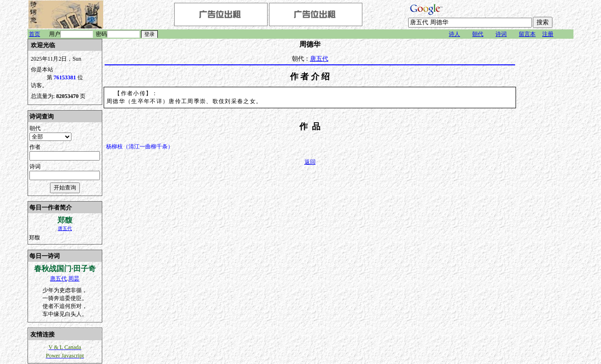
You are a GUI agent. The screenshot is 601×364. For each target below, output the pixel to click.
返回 (310, 162)
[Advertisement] (545, 179)
